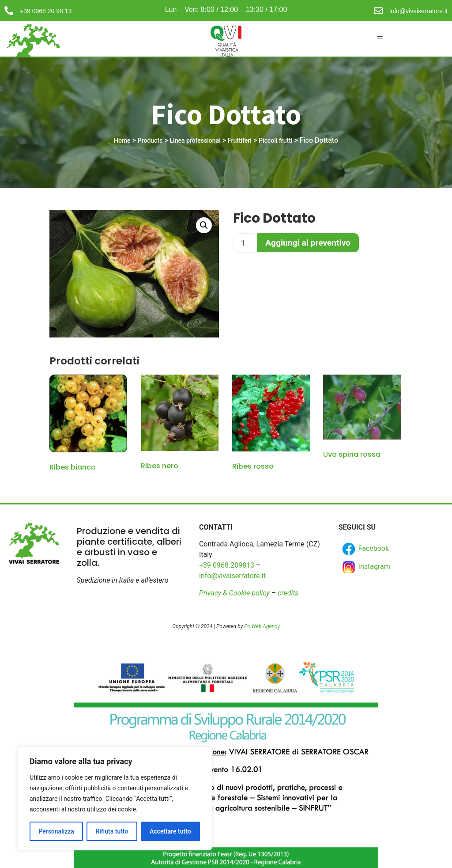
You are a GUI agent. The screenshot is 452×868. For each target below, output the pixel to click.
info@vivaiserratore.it (418, 11)
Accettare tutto (170, 831)
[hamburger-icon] (379, 39)
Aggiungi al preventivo (308, 243)
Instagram (365, 567)
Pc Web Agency (262, 626)
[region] (115, 799)
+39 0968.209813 (227, 565)
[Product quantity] (244, 243)
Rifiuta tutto (112, 831)
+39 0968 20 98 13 (46, 11)
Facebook (365, 549)
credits (288, 593)
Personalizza (56, 831)
